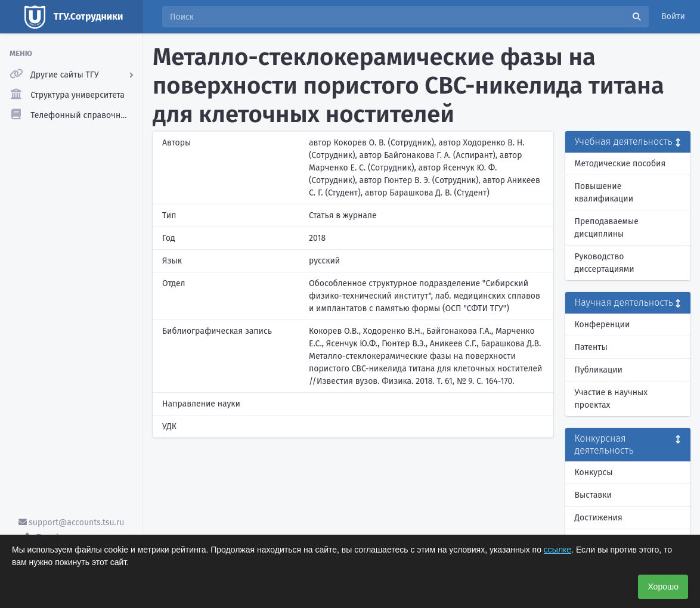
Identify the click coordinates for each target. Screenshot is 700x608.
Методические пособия (620, 164)
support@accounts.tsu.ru (72, 522)
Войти (673, 16)
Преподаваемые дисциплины (607, 228)
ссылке (557, 550)
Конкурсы (594, 472)
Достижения (599, 518)
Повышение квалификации (604, 193)
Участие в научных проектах (611, 399)
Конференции (603, 325)
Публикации (599, 370)
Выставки (593, 495)
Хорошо (663, 587)
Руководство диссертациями (605, 263)
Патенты (591, 347)
